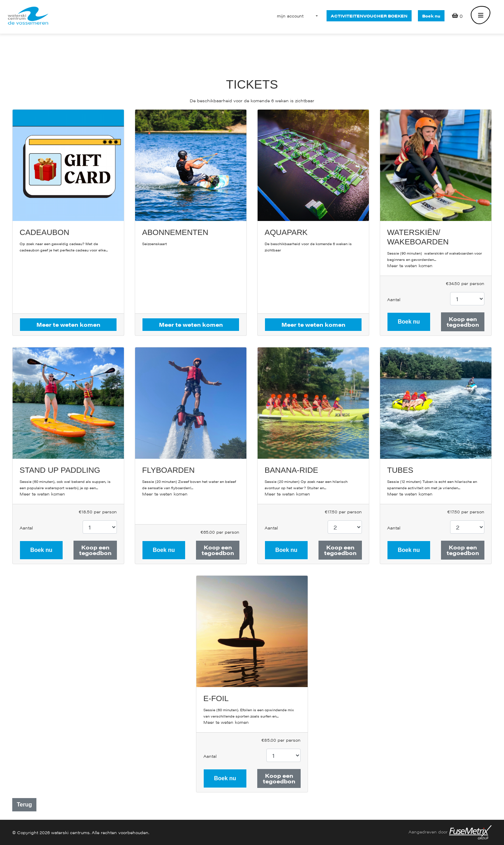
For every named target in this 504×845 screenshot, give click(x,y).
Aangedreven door (450, 832)
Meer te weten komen (410, 265)
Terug (24, 805)
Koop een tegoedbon (463, 322)
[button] (290, 16)
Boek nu (431, 16)
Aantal (394, 299)
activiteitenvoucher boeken (369, 16)
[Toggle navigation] (481, 16)
